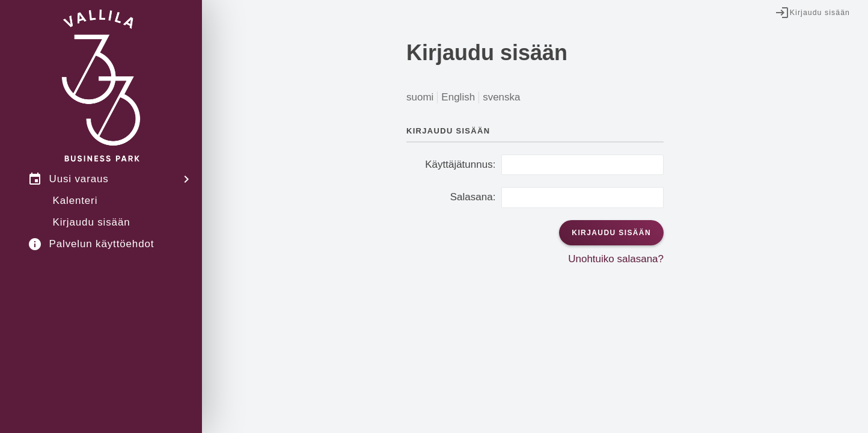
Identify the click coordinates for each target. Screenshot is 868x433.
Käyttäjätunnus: (460, 164)
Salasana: (473, 197)
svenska (501, 97)
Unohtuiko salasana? (616, 259)
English (458, 97)
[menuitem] (101, 179)
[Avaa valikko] (190, 179)
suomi (420, 97)
